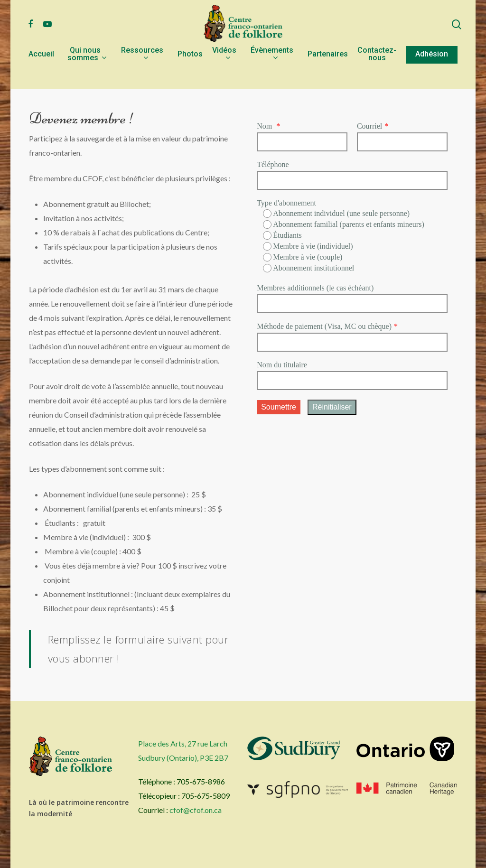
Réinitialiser (332, 407)
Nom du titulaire (282, 365)
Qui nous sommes (87, 74)
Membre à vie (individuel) (308, 246)
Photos (190, 74)
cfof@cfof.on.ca (196, 810)
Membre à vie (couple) (303, 257)
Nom (265, 126)
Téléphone (273, 164)
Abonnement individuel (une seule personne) (336, 214)
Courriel (369, 126)
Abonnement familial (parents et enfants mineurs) (344, 224)
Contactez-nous (377, 74)
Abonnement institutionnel (308, 268)
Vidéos (224, 74)
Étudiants (282, 235)
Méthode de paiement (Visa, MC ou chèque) (324, 326)
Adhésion (432, 74)
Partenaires (328, 74)
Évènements (272, 74)
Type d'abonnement (286, 203)
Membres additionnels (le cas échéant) (315, 288)
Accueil (41, 74)
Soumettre (279, 407)
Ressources (142, 74)
